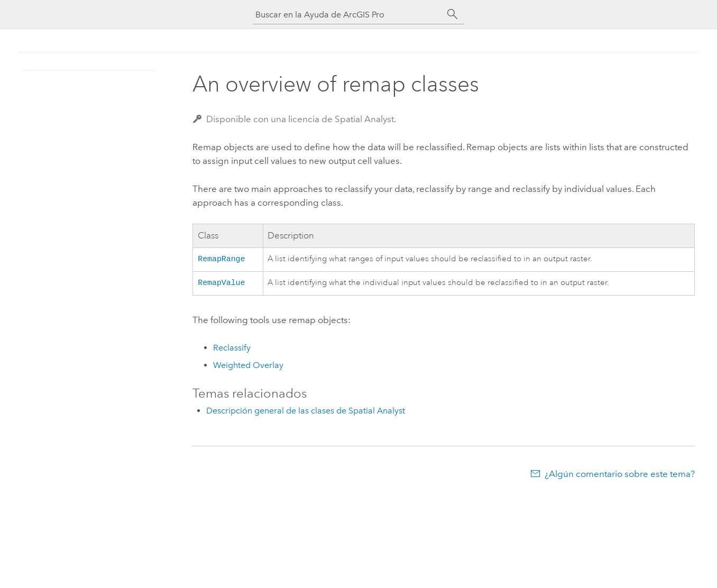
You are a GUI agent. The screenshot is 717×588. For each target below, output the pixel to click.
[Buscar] (453, 14)
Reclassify (232, 350)
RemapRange (221, 259)
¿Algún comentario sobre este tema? (620, 476)
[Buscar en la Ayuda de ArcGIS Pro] (348, 15)
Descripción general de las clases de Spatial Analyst (306, 413)
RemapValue (221, 284)
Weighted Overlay (248, 367)
